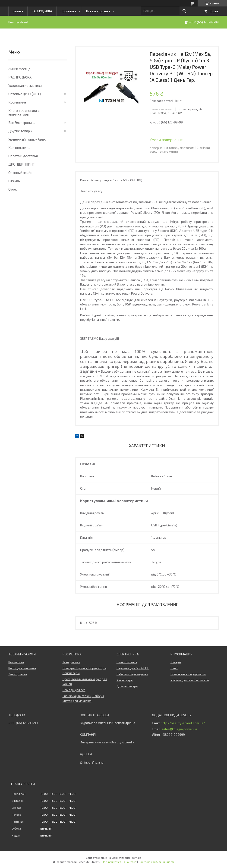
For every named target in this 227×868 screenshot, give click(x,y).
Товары (176, 662)
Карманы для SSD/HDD (133, 668)
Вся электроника (98, 11)
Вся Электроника (22, 123)
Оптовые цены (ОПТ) (25, 94)
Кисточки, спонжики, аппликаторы (25, 112)
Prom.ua (136, 858)
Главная (18, 11)
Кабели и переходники (132, 674)
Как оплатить (19, 148)
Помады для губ (74, 690)
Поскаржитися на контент (119, 862)
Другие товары (20, 131)
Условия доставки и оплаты (190, 680)
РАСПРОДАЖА (42, 11)
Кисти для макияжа (22, 668)
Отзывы (14, 181)
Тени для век (71, 662)
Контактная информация (188, 674)
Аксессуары (125, 680)
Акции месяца (19, 69)
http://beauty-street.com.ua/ (183, 723)
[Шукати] (184, 11)
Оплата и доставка (23, 156)
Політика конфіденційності (156, 862)
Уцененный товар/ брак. (27, 139)
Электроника (18, 674)
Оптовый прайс (20, 173)
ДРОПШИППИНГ (21, 164)
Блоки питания (127, 662)
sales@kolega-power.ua (179, 729)
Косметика (68, 11)
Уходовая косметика (25, 85)
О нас (13, 189)
